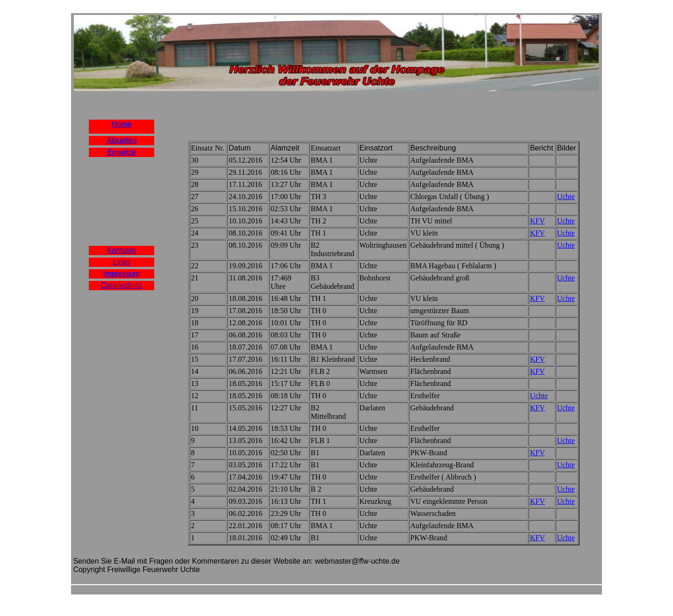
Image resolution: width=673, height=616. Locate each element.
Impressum (122, 274)
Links (121, 262)
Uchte (566, 197)
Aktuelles (122, 140)
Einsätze (121, 152)
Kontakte (122, 250)
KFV (537, 221)
